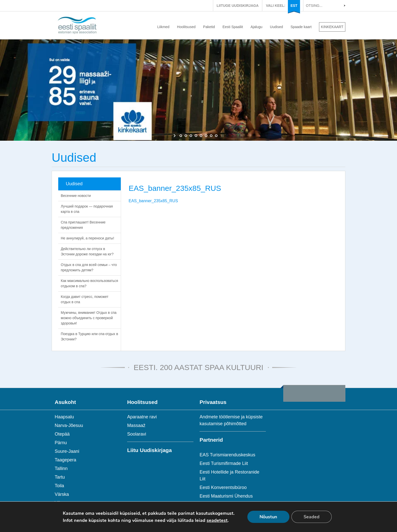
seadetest (217, 520)
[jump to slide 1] (181, 136)
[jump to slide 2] (186, 136)
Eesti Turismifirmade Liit (224, 463)
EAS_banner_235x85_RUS (153, 201)
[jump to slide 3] (191, 136)
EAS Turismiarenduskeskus (227, 455)
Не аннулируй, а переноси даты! (87, 238)
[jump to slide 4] (196, 136)
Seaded (312, 517)
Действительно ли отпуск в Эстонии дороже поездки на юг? (87, 251)
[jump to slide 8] (216, 136)
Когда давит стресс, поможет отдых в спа (85, 299)
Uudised (276, 27)
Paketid (209, 27)
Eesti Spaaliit (233, 27)
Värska (62, 494)
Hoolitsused (186, 27)
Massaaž (136, 425)
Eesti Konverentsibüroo (223, 487)
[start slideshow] (175, 136)
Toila (59, 486)
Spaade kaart (301, 27)
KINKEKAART (332, 27)
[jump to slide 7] (211, 136)
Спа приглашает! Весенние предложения (83, 225)
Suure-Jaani (67, 451)
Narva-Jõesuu (69, 425)
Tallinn (61, 468)
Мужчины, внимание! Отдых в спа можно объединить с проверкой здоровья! (89, 318)
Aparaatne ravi (142, 417)
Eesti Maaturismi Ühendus (226, 496)
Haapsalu (64, 417)
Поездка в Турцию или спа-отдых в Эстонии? (89, 336)
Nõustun (268, 517)
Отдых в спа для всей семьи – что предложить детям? (89, 267)
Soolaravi (137, 434)
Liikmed (163, 27)
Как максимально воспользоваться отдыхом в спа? (89, 283)
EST (294, 6)
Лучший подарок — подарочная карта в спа (87, 209)
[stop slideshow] (222, 136)
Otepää (62, 434)
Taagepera (65, 460)
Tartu (60, 477)
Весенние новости (76, 196)
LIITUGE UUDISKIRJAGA (238, 6)
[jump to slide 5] (201, 136)
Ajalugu (257, 27)
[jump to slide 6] (206, 136)
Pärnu (61, 443)
